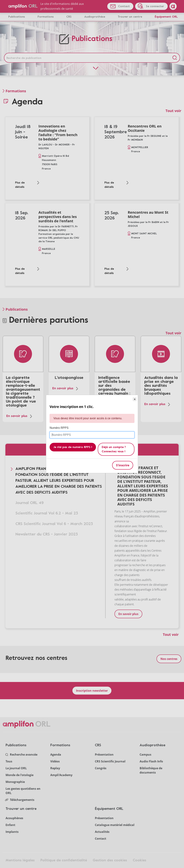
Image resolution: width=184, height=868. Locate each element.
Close (134, 399)
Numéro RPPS (59, 428)
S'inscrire (123, 465)
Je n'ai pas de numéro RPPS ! (73, 447)
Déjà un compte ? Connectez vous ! (114, 449)
